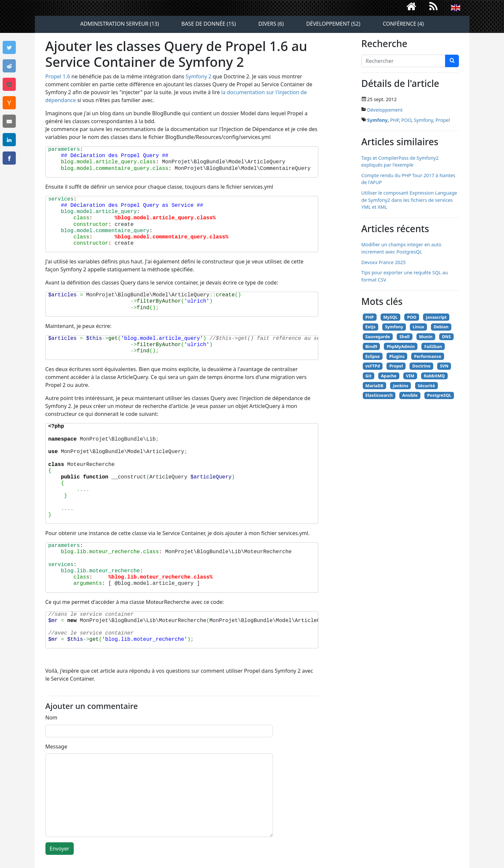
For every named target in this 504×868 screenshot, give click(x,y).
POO (406, 120)
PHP (394, 120)
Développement (385, 110)
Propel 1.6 (58, 76)
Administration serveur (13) (120, 24)
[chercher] (452, 61)
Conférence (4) (403, 24)
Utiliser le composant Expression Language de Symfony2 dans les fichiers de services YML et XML (409, 200)
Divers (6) (271, 24)
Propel (443, 120)
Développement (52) (333, 24)
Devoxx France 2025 (384, 262)
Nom (52, 718)
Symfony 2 (199, 76)
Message (56, 746)
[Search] (403, 61)
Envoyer (60, 849)
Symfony (377, 120)
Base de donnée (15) (209, 24)
